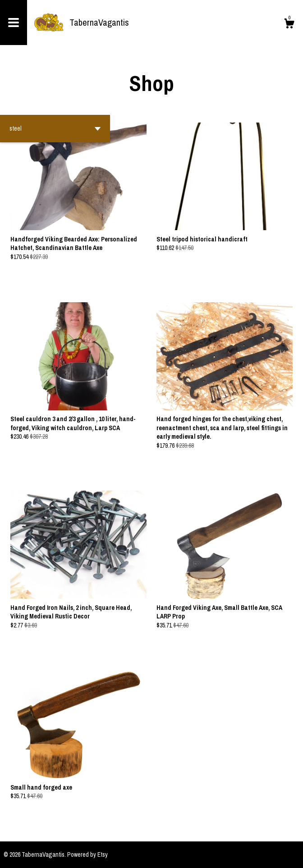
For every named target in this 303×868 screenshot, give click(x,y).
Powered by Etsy (87, 854)
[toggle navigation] (14, 23)
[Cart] (289, 25)
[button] (55, 129)
